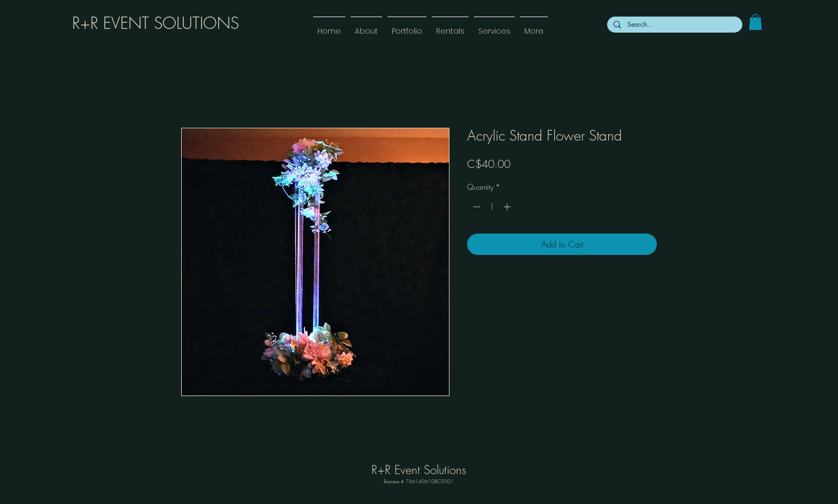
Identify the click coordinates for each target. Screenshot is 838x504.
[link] (755, 22)
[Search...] (674, 25)
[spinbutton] (492, 207)
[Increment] (508, 207)
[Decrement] (475, 207)
